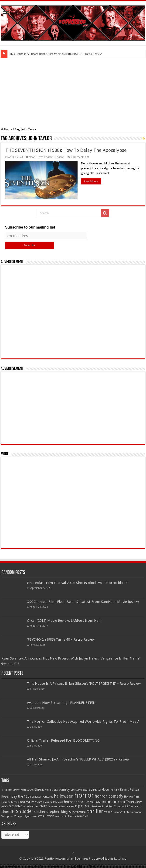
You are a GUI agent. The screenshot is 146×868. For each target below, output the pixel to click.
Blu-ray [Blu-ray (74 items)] (39, 789)
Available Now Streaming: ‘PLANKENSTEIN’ (62, 702)
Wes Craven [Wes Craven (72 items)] (46, 816)
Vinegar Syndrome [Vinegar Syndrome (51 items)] (26, 816)
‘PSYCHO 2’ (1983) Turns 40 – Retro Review (61, 639)
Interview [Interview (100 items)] (134, 802)
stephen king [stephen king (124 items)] (57, 812)
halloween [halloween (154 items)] (64, 796)
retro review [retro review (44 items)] (58, 807)
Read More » (91, 181)
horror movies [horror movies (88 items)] (31, 802)
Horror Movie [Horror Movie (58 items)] (10, 802)
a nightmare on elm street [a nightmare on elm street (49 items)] (17, 790)
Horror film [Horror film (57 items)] (131, 797)
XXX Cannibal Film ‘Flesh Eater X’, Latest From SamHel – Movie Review (83, 602)
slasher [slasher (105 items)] (40, 812)
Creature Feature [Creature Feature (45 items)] (80, 790)
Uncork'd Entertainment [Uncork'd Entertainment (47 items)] (127, 812)
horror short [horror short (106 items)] (74, 802)
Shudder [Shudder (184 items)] (25, 811)
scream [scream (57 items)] (136, 806)
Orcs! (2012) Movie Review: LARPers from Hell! (64, 621)
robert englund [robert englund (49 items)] (99, 806)
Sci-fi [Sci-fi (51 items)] (127, 806)
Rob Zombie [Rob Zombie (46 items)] (116, 807)
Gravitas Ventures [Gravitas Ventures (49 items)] (42, 797)
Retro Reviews (45, 157)
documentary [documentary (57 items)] (111, 790)
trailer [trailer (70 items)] (108, 812)
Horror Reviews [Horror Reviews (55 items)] (53, 802)
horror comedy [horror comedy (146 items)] (109, 796)
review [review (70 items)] (70, 806)
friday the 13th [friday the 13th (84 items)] (20, 796)
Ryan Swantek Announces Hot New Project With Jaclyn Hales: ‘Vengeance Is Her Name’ (71, 658)
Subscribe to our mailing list (30, 227)
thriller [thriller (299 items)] (95, 811)
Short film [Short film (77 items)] (8, 812)
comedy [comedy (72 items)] (64, 789)
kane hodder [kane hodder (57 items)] (31, 806)
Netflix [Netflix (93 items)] (45, 806)
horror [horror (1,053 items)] (84, 795)
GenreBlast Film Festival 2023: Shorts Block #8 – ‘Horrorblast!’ (77, 583)
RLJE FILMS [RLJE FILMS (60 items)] (82, 806)
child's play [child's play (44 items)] (52, 790)
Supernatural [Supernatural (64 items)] (78, 812)
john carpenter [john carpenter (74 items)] (12, 806)
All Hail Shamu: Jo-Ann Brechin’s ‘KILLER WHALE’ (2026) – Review (78, 759)
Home (6, 129)
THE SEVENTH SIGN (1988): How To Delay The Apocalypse (66, 150)
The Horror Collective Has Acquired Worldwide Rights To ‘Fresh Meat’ (83, 722)
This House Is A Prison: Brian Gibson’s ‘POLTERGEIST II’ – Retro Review (56, 54)
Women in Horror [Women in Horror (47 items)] (66, 816)
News (32, 157)
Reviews (60, 157)
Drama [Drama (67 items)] (125, 790)
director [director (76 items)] (96, 789)
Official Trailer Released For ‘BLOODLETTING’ (64, 740)
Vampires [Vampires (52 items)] (7, 816)
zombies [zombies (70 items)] (83, 816)
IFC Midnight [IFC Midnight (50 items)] (93, 802)
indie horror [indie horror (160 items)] (114, 802)
